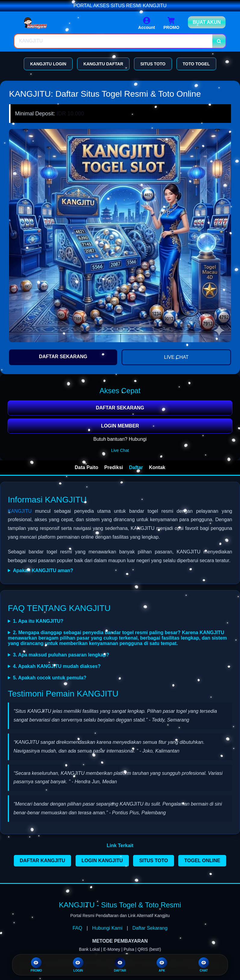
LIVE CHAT (176, 357)
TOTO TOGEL (196, 64)
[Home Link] (45, 23)
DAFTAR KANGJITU (43, 861)
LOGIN (78, 965)
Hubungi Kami (107, 928)
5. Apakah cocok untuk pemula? (50, 678)
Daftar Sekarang (150, 928)
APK (162, 965)
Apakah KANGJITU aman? (43, 570)
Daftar (136, 467)
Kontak (157, 467)
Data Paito (86, 467)
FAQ (77, 928)
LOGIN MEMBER (120, 426)
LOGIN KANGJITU (102, 861)
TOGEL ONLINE (202, 861)
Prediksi (114, 467)
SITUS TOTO (153, 64)
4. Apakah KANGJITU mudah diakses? (57, 666)
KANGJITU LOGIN (48, 64)
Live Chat (120, 450)
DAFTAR (120, 965)
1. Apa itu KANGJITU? (38, 621)
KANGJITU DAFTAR (103, 64)
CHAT (204, 965)
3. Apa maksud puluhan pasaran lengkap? (61, 655)
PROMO (36, 965)
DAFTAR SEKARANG (63, 357)
